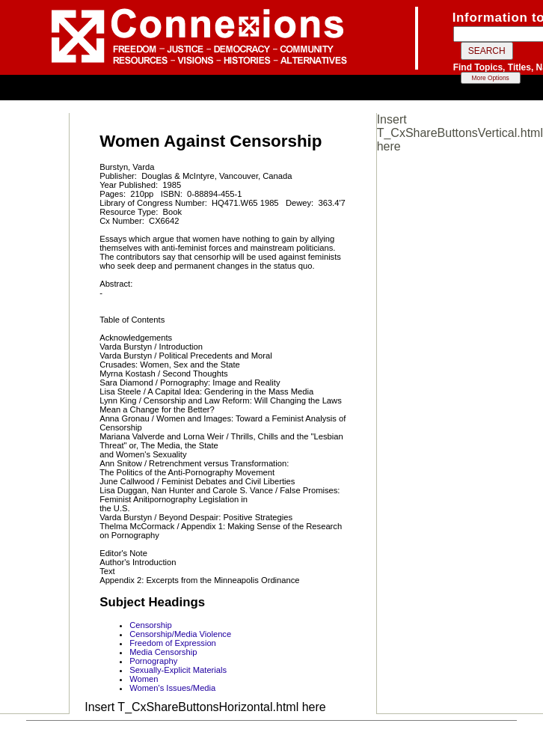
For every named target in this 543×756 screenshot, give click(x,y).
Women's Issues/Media (172, 688)
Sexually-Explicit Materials (178, 670)
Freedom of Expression (173, 643)
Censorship (151, 625)
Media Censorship (163, 652)
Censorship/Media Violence (180, 634)
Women (144, 679)
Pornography (153, 661)
